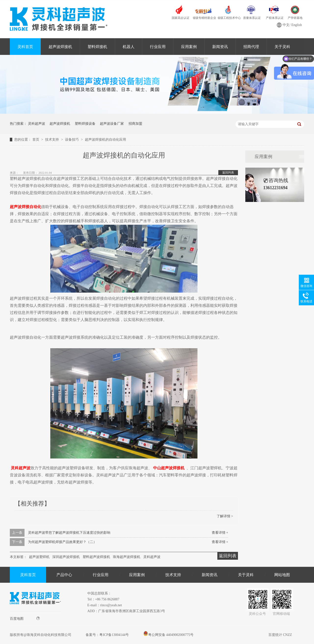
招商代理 (251, 47)
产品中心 (64, 575)
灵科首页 (25, 47)
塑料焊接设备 (85, 124)
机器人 (129, 47)
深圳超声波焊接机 (66, 557)
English (297, 25)
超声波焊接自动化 (26, 207)
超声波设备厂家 (112, 124)
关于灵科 (246, 575)
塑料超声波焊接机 (96, 557)
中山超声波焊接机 (169, 468)
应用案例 (189, 47)
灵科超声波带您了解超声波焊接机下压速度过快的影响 (69, 533)
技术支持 (52, 140)
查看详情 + (220, 533)
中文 (286, 25)
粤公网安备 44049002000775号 (169, 635)
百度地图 (25, 619)
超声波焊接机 (60, 47)
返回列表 (228, 173)
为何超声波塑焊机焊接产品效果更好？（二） (62, 542)
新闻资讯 (220, 47)
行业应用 (158, 47)
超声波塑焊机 (39, 557)
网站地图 (282, 575)
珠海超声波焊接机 (127, 557)
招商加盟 (135, 124)
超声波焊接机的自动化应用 (105, 140)
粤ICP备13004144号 (114, 635)
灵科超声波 (37, 124)
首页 (36, 140)
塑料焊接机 (97, 47)
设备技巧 (72, 140)
